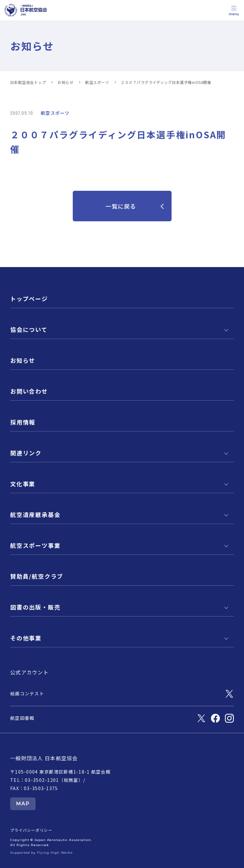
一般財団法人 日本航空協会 (44, 758)
